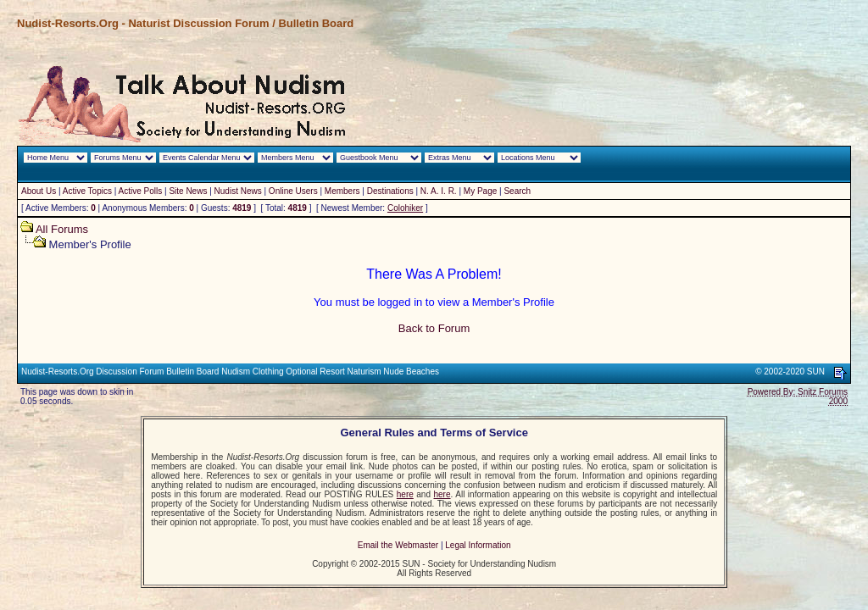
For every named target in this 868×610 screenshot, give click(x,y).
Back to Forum (434, 328)
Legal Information (478, 545)
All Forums (62, 229)
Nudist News (238, 191)
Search (517, 191)
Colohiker (405, 208)
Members (342, 191)
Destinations (390, 191)
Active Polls (141, 191)
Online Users (293, 191)
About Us (39, 191)
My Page (480, 191)
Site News (188, 191)
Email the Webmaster (398, 545)
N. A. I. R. (439, 191)
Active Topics (87, 191)
